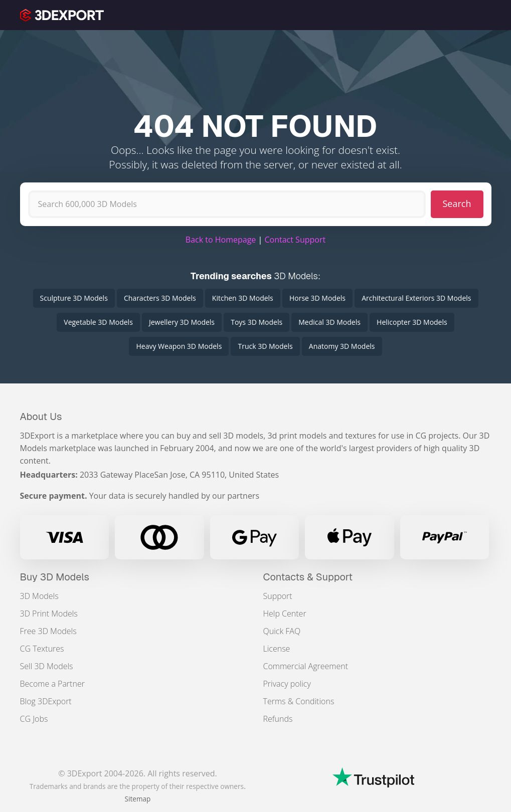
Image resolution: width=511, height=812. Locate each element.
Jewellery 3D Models (182, 322)
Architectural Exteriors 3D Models (416, 298)
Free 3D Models (48, 631)
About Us (41, 417)
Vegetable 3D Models (98, 322)
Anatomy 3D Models (342, 346)
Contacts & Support (308, 577)
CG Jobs (34, 719)
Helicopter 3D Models (412, 322)
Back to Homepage (221, 240)
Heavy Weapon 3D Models (179, 346)
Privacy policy (287, 684)
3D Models (39, 596)
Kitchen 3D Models (243, 298)
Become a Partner (52, 684)
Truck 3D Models (265, 346)
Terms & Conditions (299, 701)
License (277, 649)
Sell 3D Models (47, 666)
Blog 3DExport (46, 701)
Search (457, 204)
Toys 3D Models (257, 322)
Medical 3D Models (329, 322)
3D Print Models (49, 614)
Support (278, 596)
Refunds (278, 719)
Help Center (285, 614)
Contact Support (295, 240)
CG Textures (42, 649)
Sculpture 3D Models (74, 298)
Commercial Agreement (306, 666)
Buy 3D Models (55, 577)
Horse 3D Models (317, 298)
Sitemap (138, 799)
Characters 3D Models (160, 298)
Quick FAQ (282, 631)
